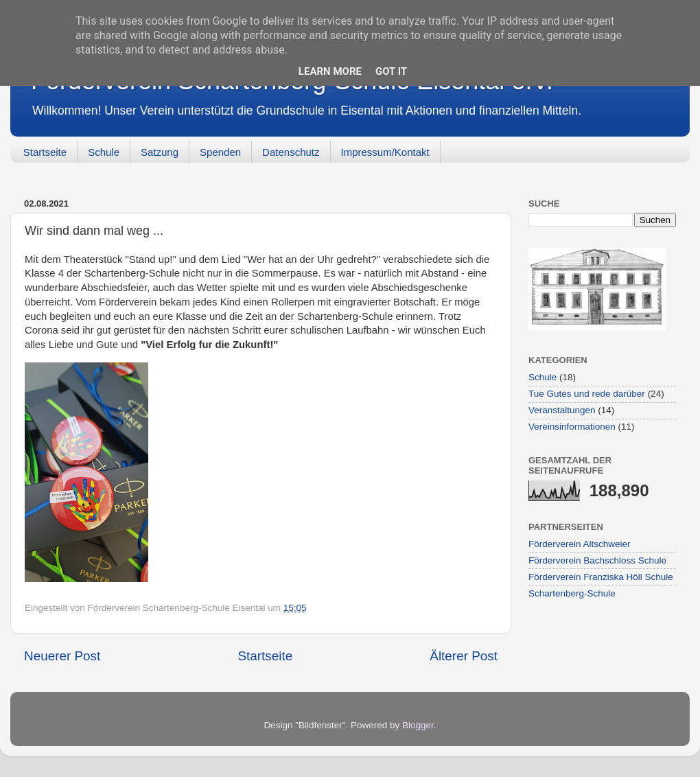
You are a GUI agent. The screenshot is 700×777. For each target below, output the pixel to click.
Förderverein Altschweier (580, 544)
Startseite (45, 152)
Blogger (418, 725)
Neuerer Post (62, 656)
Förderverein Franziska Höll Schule (601, 577)
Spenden (220, 152)
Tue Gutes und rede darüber (587, 394)
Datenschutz (291, 152)
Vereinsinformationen (572, 427)
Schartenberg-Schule (572, 593)
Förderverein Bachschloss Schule (597, 560)
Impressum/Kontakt (385, 152)
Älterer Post (464, 656)
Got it (391, 71)
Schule (104, 152)
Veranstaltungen (562, 410)
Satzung (160, 152)
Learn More (330, 71)
